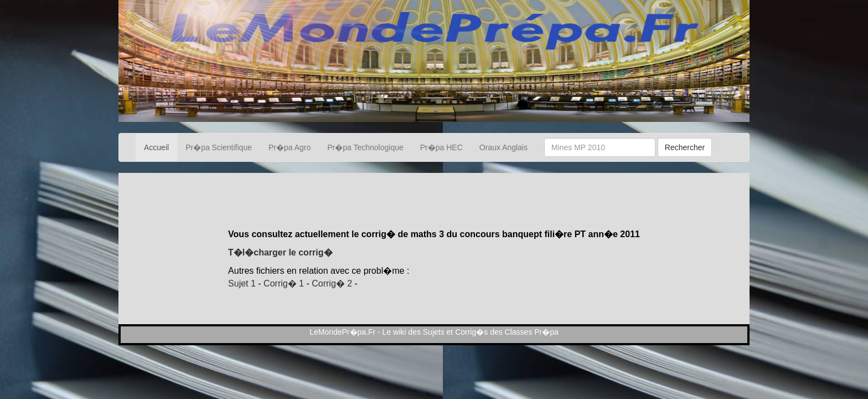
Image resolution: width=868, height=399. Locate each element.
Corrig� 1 (284, 283)
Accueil (156, 147)
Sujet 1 (242, 283)
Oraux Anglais (503, 147)
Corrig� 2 (332, 283)
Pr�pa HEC (441, 147)
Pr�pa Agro (290, 147)
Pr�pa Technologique (365, 147)
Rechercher (685, 147)
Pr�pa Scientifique (219, 147)
